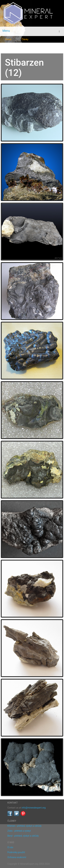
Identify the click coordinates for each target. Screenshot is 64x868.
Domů (8, 39)
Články (25, 39)
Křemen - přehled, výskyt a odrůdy (24, 826)
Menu (6, 31)
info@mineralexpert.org (34, 808)
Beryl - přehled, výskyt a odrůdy (23, 836)
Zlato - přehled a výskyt (19, 831)
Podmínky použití (16, 852)
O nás (10, 847)
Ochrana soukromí (17, 857)
